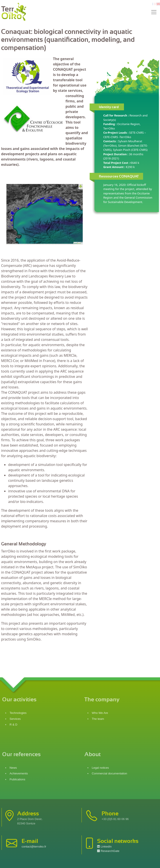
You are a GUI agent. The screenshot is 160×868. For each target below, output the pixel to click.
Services (15, 719)
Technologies (18, 713)
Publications (17, 779)
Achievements (19, 773)
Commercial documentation (110, 773)
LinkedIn (104, 847)
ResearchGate (108, 851)
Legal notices (101, 768)
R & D (14, 725)
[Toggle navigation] (154, 12)
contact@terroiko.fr (34, 847)
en (158, 4)
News (13, 768)
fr (153, 4)
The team (98, 719)
